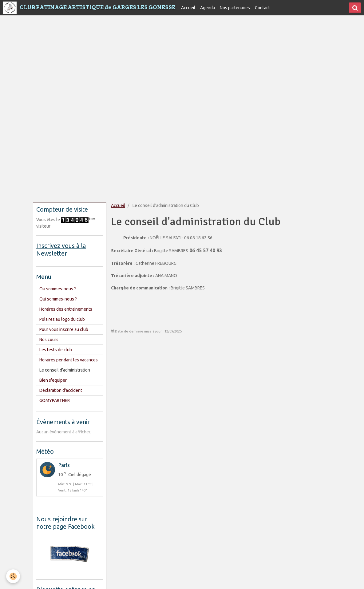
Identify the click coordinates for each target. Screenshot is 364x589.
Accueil (188, 8)
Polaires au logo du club (62, 319)
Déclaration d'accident (61, 390)
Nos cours (49, 340)
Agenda (208, 8)
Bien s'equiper (53, 380)
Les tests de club (56, 350)
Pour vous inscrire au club (64, 329)
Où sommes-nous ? (58, 289)
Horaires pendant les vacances (69, 360)
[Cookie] (13, 576)
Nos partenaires (235, 8)
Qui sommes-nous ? (58, 299)
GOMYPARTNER (55, 400)
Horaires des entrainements (66, 309)
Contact (262, 8)
